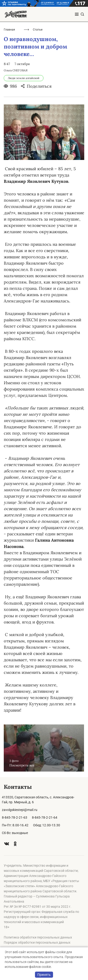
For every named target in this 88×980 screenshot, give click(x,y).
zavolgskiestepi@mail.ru (20, 810)
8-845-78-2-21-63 (15, 817)
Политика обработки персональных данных (38, 937)
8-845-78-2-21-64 (45, 817)
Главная (9, 30)
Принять (44, 975)
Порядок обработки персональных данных (37, 942)
